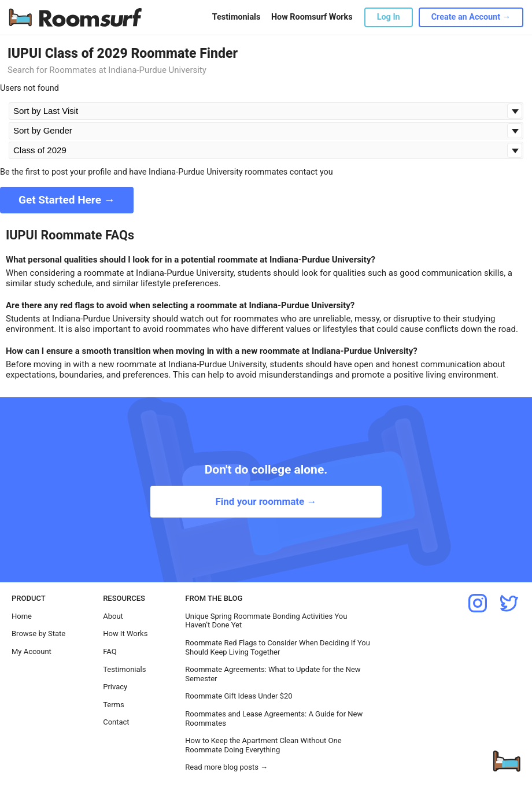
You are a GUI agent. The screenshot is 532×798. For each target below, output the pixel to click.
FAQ (110, 651)
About (113, 616)
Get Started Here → (67, 200)
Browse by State (38, 633)
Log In (389, 17)
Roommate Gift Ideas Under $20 (239, 696)
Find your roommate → (266, 501)
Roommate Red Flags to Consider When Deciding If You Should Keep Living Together (278, 647)
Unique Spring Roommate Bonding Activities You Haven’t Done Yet (266, 621)
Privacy (115, 687)
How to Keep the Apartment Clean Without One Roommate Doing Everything (263, 745)
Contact (116, 722)
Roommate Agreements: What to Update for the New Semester (273, 674)
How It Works (125, 633)
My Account (32, 651)
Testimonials (236, 17)
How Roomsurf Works (312, 17)
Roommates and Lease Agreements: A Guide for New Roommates (274, 718)
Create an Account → (471, 17)
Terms (114, 705)
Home (22, 616)
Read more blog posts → (226, 767)
